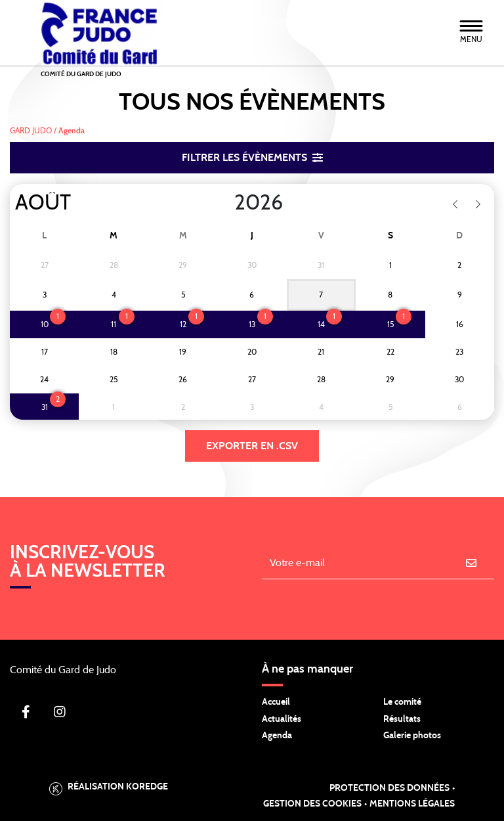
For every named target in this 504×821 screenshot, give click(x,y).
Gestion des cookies (312, 804)
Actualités (282, 719)
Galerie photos (412, 736)
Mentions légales (412, 804)
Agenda (277, 736)
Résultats (402, 719)
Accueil (276, 702)
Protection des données (389, 788)
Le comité (402, 702)
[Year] (224, 203)
